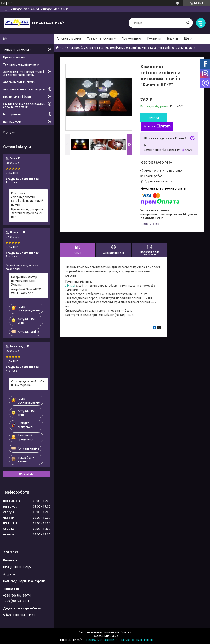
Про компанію (131, 38)
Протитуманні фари (17, 97)
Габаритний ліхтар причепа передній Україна (24, 281)
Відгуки (172, 38)
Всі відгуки (27, 474)
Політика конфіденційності (136, 640)
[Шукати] (188, 23)
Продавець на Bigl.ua (105, 636)
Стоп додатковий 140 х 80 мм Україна (28, 383)
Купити (154, 118)
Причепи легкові (15, 57)
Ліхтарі (70, 286)
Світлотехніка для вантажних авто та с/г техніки (24, 106)
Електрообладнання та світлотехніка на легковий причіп (107, 48)
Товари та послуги (100, 38)
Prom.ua (126, 632)
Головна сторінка (69, 38)
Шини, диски (12, 122)
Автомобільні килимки (19, 82)
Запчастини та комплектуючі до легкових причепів (24, 73)
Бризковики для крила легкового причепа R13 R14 (27, 213)
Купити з (157, 126)
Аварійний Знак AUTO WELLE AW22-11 (26, 291)
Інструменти (12, 114)
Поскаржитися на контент (100, 640)
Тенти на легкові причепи (21, 64)
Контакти (154, 38)
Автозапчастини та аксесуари (24, 89)
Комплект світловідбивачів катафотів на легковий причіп (27, 199)
